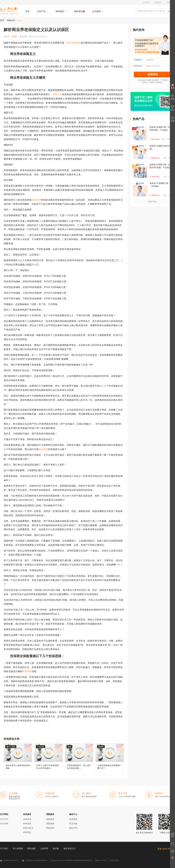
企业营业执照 (114, 860)
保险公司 (57, 94)
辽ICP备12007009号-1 (9, 860)
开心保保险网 (9, 11)
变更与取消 (28, 828)
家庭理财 (27, 671)
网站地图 (32, 848)
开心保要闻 (18, 848)
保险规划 (36, 200)
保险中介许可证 (101, 860)
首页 (27, 11)
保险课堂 (79, 11)
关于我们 (4, 848)
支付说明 (4, 824)
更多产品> (153, 202)
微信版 (56, 848)
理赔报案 (50, 824)
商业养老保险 (74, 43)
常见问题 (73, 824)
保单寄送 (27, 832)
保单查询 (27, 819)
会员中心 (147, 2)
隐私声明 (73, 828)
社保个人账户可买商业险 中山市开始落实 (48, 759)
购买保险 (43, 449)
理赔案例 (50, 828)
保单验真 (27, 824)
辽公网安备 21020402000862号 (35, 860)
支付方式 (4, 819)
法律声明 (44, 848)
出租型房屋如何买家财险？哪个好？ (110, 759)
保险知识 (11, 20)
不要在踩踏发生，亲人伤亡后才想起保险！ (79, 759)
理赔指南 (50, 819)
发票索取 (73, 819)
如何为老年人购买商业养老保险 (18, 759)
